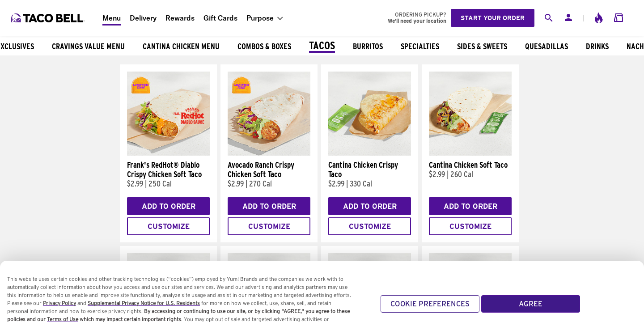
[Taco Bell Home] (49, 18)
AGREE (531, 311)
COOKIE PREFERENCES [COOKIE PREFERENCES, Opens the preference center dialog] (430, 311)
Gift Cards (220, 18)
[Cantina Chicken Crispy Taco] (370, 153)
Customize (169, 227)
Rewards (180, 18)
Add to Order (169, 206)
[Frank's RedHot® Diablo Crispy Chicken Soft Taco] (168, 153)
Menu (112, 18)
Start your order (493, 18)
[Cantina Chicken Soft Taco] (470, 153)
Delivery (143, 18)
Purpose (260, 18)
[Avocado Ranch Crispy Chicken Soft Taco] (269, 153)
